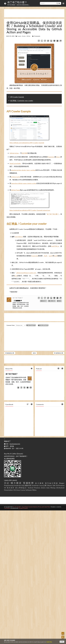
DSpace (49, 485)
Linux (41, 485)
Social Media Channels (27, 507)
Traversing (35, 256)
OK (62, 642)
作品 (23, 485)
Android (31, 488)
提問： (9, 446)
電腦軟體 (29, 483)
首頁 (34, 353)
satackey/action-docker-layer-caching (23, 170)
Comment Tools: (11, 325)
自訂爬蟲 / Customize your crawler (22, 101)
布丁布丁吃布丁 (18, 298)
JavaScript (35, 485)
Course (23, 490)
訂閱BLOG (52, 301)
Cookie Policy (49, 642)
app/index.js (19, 237)
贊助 (59, 301)
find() (46, 256)
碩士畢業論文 (21, 488)
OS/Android (60, 488)
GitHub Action (14, 153)
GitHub (28, 36)
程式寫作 (11, 488)
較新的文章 (10, 353)
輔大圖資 (16, 483)
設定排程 (25, 153)
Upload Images (31, 325)
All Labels (13, 480)
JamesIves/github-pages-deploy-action (24, 183)
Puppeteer (51, 157)
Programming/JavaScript (13, 485)
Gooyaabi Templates (23, 508)
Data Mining (51, 488)
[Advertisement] (34, 13)
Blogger (62, 483)
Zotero (43, 488)
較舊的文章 (59, 353)
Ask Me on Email (43, 325)
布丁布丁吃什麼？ (17, 2)
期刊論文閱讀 (52, 483)
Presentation (8, 490)
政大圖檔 (40, 483)
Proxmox (37, 488)
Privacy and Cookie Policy (44, 507)
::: (5, 8)
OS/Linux (17, 490)
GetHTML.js (55, 246)
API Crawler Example (17, 97)
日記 (7, 483)
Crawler (19, 36)
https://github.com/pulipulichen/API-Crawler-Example (27, 143)
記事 (45, 485)
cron (16, 276)
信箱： (12, 444)
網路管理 (28, 485)
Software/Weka (31, 490)
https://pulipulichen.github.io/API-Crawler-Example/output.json (30, 210)
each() (51, 256)
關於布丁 (44, 301)
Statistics (35, 507)
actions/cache (16, 177)
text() (56, 256)
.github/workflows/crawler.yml (26, 273)
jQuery (58, 157)
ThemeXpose (7, 508)
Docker (24, 36)
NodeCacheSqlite (15, 163)
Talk (54, 485)
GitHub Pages (15, 190)
